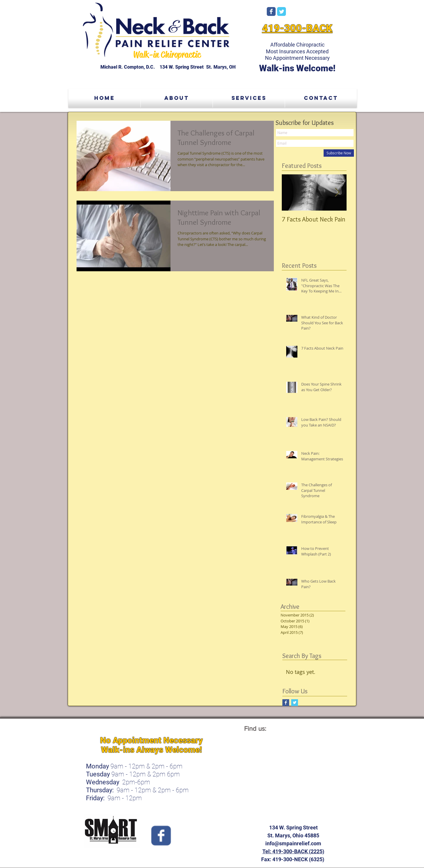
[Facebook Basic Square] (286, 703)
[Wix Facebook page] (271, 11)
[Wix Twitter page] (281, 11)
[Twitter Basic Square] (295, 703)
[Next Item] (337, 192)
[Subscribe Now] (339, 153)
